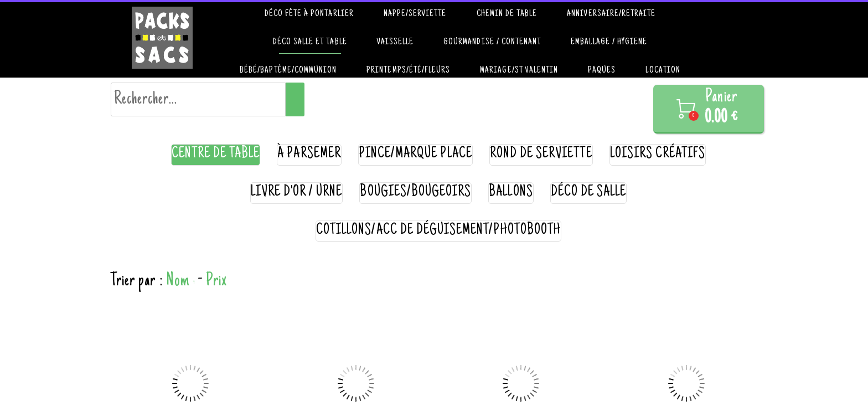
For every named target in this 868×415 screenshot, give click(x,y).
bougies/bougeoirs (415, 193)
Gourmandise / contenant (492, 42)
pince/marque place (415, 154)
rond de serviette (541, 154)
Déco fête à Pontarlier (309, 14)
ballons (511, 193)
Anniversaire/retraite (611, 14)
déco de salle (589, 193)
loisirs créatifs (658, 154)
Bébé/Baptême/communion (288, 70)
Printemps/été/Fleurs (408, 70)
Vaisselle (395, 42)
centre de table (216, 154)
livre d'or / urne (297, 193)
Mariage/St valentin (519, 70)
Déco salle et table (310, 42)
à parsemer (309, 154)
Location (663, 70)
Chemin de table (507, 14)
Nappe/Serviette (415, 14)
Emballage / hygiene (609, 42)
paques (602, 70)
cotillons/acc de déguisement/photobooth (438, 231)
